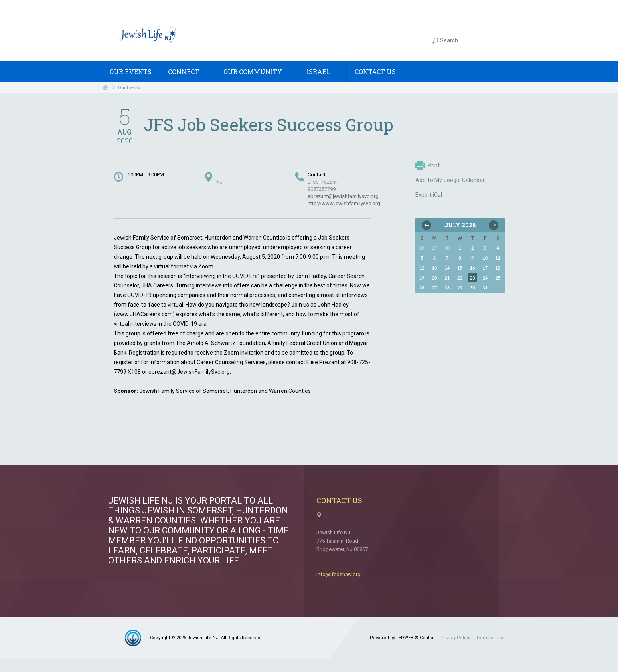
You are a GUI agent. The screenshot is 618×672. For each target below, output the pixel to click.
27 (435, 288)
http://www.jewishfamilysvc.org (344, 203)
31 (485, 288)
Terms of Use (490, 638)
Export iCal (429, 195)
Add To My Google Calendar (450, 180)
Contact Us (375, 72)
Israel (322, 72)
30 (473, 288)
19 (422, 278)
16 (473, 268)
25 (498, 278)
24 (485, 278)
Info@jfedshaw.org (339, 574)
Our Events (130, 72)
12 (422, 268)
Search (445, 40)
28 (447, 288)
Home (105, 88)
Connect (188, 72)
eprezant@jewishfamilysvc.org (343, 196)
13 (435, 268)
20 (435, 278)
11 (498, 258)
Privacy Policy (455, 638)
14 (447, 268)
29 (460, 288)
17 (485, 268)
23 (473, 278)
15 (460, 268)
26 (422, 288)
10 (485, 258)
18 (498, 268)
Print (427, 165)
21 (447, 278)
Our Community (257, 72)
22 (460, 278)
